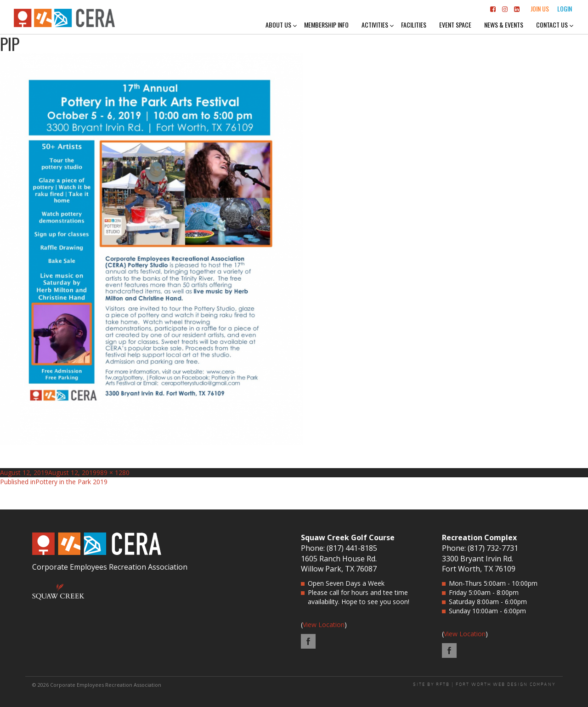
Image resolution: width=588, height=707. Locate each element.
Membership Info (326, 25)
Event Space (455, 25)
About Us (278, 25)
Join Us (540, 8)
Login (565, 8)
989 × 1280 (113, 472)
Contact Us (552, 25)
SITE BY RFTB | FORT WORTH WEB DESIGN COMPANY (484, 684)
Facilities (414, 25)
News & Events (504, 25)
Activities (375, 25)
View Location (324, 625)
